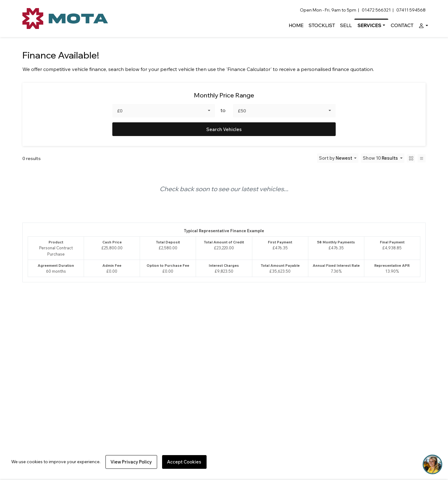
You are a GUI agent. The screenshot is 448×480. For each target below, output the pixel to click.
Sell (346, 25)
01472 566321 (376, 10)
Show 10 (381, 158)
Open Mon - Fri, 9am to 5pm (328, 10)
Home (296, 25)
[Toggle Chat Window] (432, 464)
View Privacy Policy (131, 462)
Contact (402, 25)
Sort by (336, 158)
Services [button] (369, 25)
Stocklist (322, 25)
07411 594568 (411, 10)
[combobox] (164, 111)
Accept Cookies (184, 462)
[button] (422, 25)
